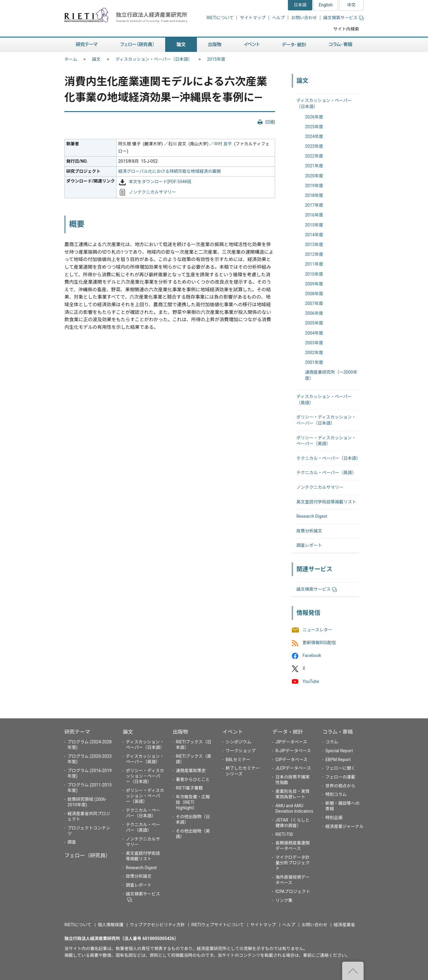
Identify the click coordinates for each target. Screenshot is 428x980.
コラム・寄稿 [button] (341, 45)
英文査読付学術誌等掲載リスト (326, 502)
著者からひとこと (193, 779)
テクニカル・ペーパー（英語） (326, 473)
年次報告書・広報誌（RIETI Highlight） (193, 802)
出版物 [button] (215, 45)
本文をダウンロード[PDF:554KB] (160, 182)
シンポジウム (238, 742)
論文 (96, 59)
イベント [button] (252, 45)
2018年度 (314, 195)
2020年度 (314, 176)
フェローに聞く (340, 768)
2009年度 (314, 284)
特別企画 (334, 818)
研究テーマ (77, 732)
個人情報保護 (111, 925)
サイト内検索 (346, 29)
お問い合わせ (304, 18)
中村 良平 (223, 144)
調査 (72, 842)
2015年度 (216, 59)
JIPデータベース (291, 742)
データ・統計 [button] (294, 45)
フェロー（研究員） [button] (137, 45)
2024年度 (314, 136)
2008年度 (314, 294)
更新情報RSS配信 (319, 643)
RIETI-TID (284, 834)
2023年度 (314, 146)
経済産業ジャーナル (345, 826)
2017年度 (314, 205)
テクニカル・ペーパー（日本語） (328, 458)
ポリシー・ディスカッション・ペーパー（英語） (145, 796)
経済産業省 (344, 925)
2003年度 (314, 343)
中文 (351, 5)
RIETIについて (220, 18)
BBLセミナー (238, 760)
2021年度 (314, 166)
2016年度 (314, 215)
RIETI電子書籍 (189, 788)
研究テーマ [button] (87, 45)
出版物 (180, 732)
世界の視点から (340, 786)
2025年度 (314, 127)
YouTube (311, 681)
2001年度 (314, 362)
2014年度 (314, 235)
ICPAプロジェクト (293, 891)
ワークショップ (241, 751)
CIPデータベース (291, 760)
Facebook (312, 656)
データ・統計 (288, 732)
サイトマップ (253, 18)
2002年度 (314, 353)
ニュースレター (317, 630)
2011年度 (314, 264)
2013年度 (314, 245)
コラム (332, 742)
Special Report (339, 751)
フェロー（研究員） (87, 855)
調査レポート (309, 545)
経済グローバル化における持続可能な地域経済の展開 (169, 171)
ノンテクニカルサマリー (152, 192)
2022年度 (314, 156)
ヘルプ (278, 18)
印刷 (270, 122)
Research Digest (312, 516)
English (326, 5)
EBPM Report (338, 760)
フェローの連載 (340, 777)
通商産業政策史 (191, 771)
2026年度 (314, 117)
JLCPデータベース (293, 768)
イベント (233, 732)
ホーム (71, 59)
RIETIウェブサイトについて (218, 925)
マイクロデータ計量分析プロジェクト (292, 863)
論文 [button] (181, 45)
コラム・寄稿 (338, 732)
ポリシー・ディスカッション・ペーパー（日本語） (145, 776)
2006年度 (314, 313)
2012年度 (314, 254)
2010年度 (314, 274)
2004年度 (314, 333)
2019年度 (314, 186)
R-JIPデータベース (293, 751)
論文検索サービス (343, 18)
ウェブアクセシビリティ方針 (157, 925)
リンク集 (284, 900)
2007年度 (314, 303)
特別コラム (336, 794)
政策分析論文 (309, 531)
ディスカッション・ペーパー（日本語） (154, 59)
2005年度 (314, 323)
